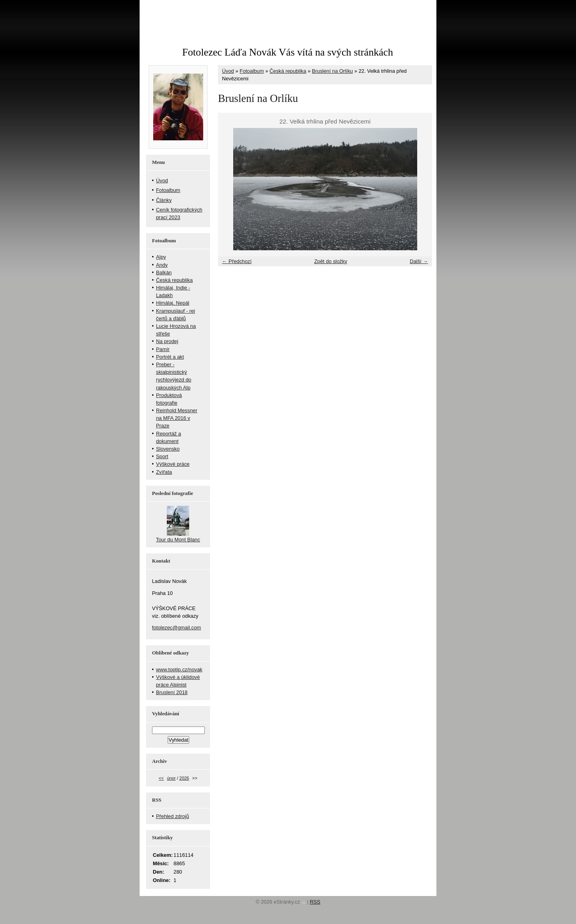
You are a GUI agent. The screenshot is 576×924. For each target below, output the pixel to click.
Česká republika (288, 71)
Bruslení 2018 (172, 692)
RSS (315, 902)
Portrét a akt (170, 357)
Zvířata (164, 472)
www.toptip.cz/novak (179, 670)
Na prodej (167, 341)
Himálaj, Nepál (173, 303)
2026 (184, 778)
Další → (419, 261)
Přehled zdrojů (173, 816)
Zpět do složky (331, 261)
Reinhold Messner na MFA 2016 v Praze (177, 418)
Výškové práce (173, 464)
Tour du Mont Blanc (178, 540)
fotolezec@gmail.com (177, 628)
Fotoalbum (252, 71)
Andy (162, 265)
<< (161, 778)
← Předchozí (237, 261)
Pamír (163, 349)
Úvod (228, 71)
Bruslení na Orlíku (332, 71)
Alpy (161, 257)
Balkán (164, 272)
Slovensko (168, 449)
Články (164, 200)
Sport (162, 456)
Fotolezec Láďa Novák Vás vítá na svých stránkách (287, 52)
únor (171, 778)
